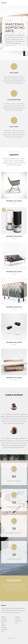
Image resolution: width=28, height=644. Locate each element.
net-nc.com (17, 638)
